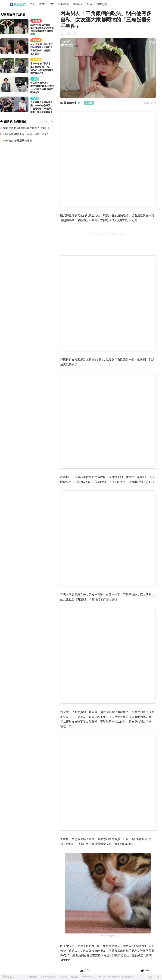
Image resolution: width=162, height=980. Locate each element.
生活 (89, 4)
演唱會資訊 (102, 4)
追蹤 (89, 103)
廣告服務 (75, 977)
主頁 (32, 4)
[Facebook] (150, 977)
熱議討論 (78, 4)
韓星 (52, 4)
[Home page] (18, 5)
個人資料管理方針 (48, 977)
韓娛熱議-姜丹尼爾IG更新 (18, 141)
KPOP (42, 4)
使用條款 (33, 977)
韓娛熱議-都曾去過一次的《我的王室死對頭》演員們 (29, 134)
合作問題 (63, 977)
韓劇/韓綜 (64, 4)
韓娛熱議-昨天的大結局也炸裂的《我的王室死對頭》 (29, 128)
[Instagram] (158, 977)
